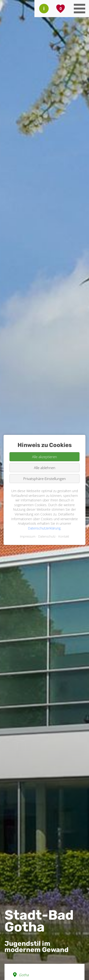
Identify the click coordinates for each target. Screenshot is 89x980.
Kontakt (64, 537)
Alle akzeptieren (44, 457)
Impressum (28, 537)
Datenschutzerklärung (44, 528)
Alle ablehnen (45, 468)
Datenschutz (47, 537)
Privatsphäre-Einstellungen (44, 479)
